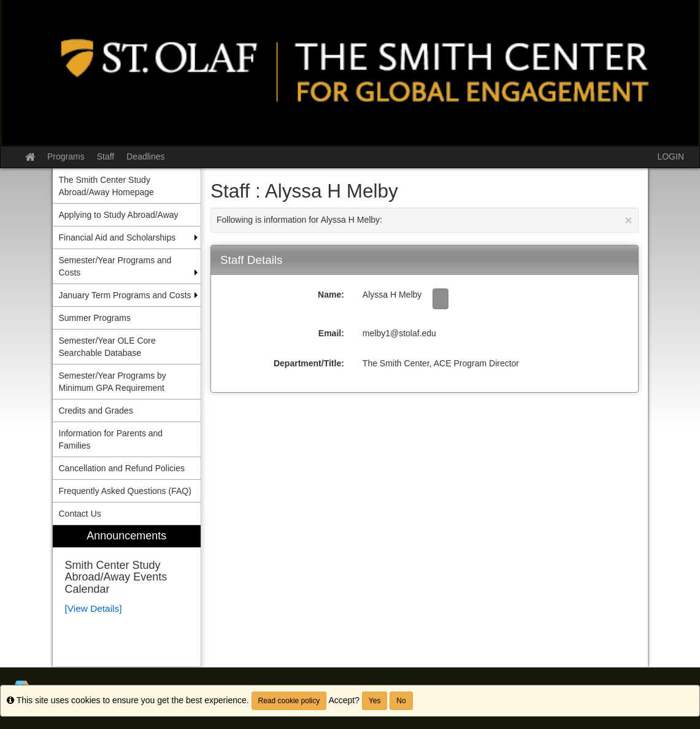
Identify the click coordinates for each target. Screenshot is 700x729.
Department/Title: (309, 363)
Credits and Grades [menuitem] (96, 411)
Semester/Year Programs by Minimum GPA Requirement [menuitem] (113, 382)
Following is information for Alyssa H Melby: (425, 220)
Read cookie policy (289, 701)
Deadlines (145, 156)
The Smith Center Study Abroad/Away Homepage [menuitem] (106, 186)
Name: (331, 295)
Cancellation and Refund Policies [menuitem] (122, 468)
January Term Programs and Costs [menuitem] (125, 295)
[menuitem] (127, 596)
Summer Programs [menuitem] (95, 318)
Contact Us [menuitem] (80, 514)
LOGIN (671, 156)
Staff (106, 156)
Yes (375, 701)
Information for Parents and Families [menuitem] (111, 439)
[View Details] (94, 608)
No (401, 701)
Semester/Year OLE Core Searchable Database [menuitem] (107, 347)
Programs (66, 156)
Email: (331, 333)
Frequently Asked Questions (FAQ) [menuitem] (125, 491)
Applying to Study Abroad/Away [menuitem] (119, 215)
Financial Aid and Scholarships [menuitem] (117, 237)
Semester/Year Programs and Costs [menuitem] (115, 266)
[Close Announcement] (628, 220)
